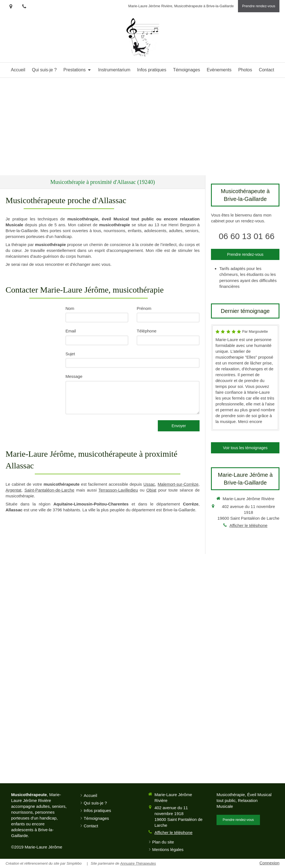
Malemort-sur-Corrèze (178, 484)
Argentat (13, 490)
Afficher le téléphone (248, 525)
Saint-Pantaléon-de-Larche (49, 490)
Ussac (149, 484)
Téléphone (147, 331)
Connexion (269, 863)
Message (74, 376)
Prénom (144, 308)
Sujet (70, 354)
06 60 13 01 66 (247, 236)
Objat (151, 490)
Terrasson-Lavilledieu (118, 490)
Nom (70, 308)
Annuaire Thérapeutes (138, 863)
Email (71, 331)
